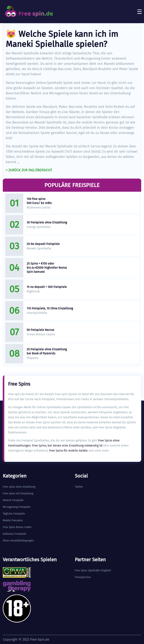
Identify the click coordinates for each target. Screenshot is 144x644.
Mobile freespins (13, 520)
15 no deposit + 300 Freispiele (47, 287)
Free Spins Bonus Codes (17, 527)
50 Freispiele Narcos (40, 330)
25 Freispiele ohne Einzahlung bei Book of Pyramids (47, 351)
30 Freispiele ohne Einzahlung (47, 222)
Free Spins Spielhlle (87, 570)
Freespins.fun (83, 577)
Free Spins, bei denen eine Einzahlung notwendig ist (67, 445)
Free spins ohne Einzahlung (19, 487)
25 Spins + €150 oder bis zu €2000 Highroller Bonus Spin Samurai (47, 268)
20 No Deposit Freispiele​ (43, 244)
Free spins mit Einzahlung (18, 494)
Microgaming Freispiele (17, 507)
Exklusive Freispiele (15, 534)
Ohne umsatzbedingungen (18, 541)
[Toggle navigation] (140, 12)
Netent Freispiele (13, 500)
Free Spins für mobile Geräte (68, 451)
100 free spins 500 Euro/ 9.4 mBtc (39, 201)
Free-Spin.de (40, 640)
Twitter (79, 487)
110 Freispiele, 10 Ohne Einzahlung (50, 308)
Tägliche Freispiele (14, 514)
